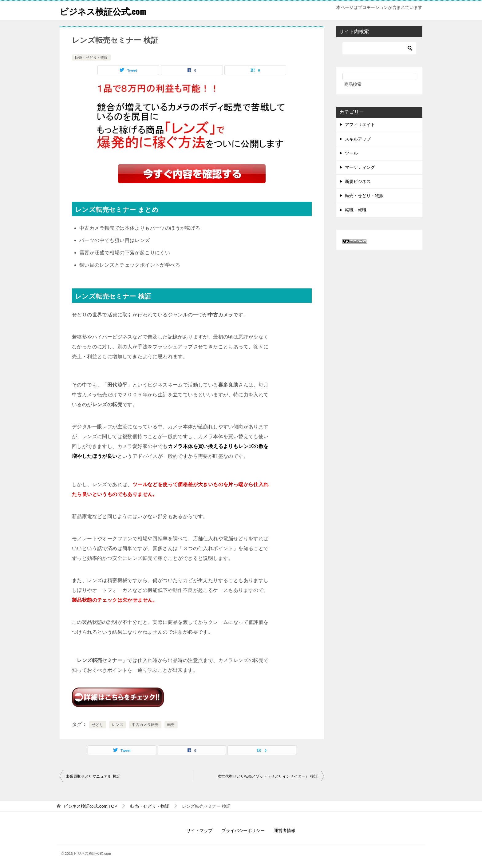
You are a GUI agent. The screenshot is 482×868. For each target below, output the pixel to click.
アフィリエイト (360, 125)
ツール (351, 153)
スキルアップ (358, 139)
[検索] (379, 48)
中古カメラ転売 (145, 725)
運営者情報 (285, 830)
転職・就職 (356, 210)
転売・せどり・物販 (91, 57)
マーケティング (360, 167)
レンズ (118, 725)
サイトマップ (200, 830)
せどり (98, 725)
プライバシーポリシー (243, 830)
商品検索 (353, 84)
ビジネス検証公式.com (106, 11)
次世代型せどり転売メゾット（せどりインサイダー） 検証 (268, 776)
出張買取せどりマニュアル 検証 (93, 776)
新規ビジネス (358, 181)
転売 (171, 725)
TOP (91, 806)
